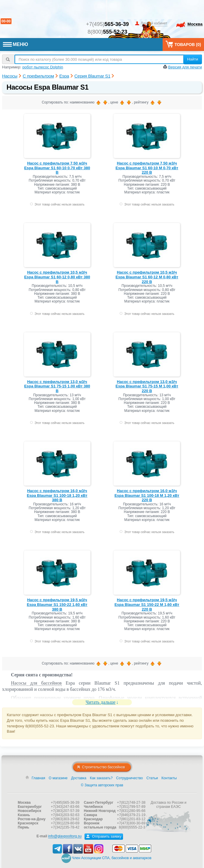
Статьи (152, 778)
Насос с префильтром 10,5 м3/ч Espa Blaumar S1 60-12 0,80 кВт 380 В (57, 277)
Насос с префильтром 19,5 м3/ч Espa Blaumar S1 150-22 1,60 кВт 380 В (57, 604)
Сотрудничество (129, 778)
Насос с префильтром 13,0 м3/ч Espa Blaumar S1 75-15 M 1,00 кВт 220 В (147, 386)
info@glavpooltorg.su (65, 836)
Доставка (79, 778)
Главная (38, 778)
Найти (193, 59)
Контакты (169, 778)
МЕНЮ (16, 44)
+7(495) (107, 24)
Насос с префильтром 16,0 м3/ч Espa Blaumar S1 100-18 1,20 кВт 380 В (57, 495)
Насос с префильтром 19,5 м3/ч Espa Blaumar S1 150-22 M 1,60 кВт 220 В (147, 604)
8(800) (107, 32)
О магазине (58, 778)
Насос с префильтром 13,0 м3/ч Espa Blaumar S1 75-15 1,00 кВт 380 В (57, 386)
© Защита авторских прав (102, 785)
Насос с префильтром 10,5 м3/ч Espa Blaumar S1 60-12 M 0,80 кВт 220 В (147, 277)
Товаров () (183, 44)
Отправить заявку (104, 836)
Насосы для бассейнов (36, 683)
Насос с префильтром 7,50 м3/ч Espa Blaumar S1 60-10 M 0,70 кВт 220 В (147, 168)
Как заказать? (101, 778)
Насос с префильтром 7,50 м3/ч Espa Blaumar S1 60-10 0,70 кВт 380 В (57, 168)
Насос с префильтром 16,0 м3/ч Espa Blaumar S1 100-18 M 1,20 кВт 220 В (147, 495)
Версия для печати (185, 67)
